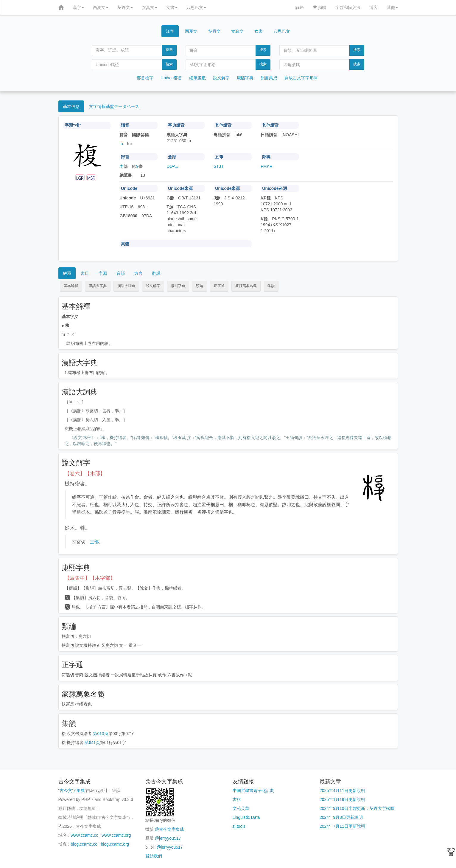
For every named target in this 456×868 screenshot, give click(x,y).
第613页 (101, 734)
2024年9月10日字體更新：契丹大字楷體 (357, 808)
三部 (94, 542)
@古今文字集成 (169, 829)
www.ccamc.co (85, 835)
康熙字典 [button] (178, 286)
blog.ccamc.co (84, 844)
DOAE (172, 166)
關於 (300, 7)
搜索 (169, 50)
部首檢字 (145, 78)
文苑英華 (241, 808)
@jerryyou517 (168, 838)
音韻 (121, 273)
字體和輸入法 (348, 7)
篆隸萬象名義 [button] (246, 286)
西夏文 (101, 7)
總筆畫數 (197, 78)
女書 (172, 7)
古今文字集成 (72, 790)
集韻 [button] (271, 286)
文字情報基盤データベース (114, 106)
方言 (138, 273)
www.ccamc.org (116, 835)
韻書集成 (269, 78)
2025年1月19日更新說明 (342, 799)
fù (121, 144)
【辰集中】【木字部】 (90, 578)
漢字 (78, 7)
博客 (373, 7)
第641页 (92, 743)
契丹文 (125, 7)
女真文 (150, 7)
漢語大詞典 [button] (126, 286)
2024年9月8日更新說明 (341, 817)
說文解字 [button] (153, 286)
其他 (392, 7)
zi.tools (239, 826)
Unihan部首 (171, 78)
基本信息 (71, 106)
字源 (103, 273)
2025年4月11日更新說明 (342, 790)
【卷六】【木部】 (85, 473)
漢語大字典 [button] (98, 286)
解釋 (67, 273)
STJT (218, 166)
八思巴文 (196, 7)
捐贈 (320, 7)
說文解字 (221, 78)
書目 (85, 273)
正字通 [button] (219, 286)
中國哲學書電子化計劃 (253, 790)
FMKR (267, 166)
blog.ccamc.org (115, 844)
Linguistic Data (246, 817)
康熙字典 (245, 78)
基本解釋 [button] (71, 286)
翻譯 (156, 273)
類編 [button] (200, 286)
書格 (237, 799)
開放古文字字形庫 (301, 78)
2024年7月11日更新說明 (342, 826)
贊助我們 (154, 856)
